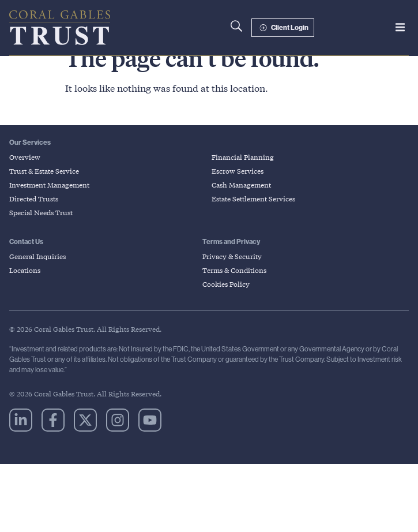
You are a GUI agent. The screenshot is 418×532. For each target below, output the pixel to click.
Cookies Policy (226, 300)
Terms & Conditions (234, 286)
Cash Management (241, 201)
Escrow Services (238, 187)
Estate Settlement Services (253, 215)
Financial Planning (243, 173)
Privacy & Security (232, 273)
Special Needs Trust (41, 229)
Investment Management (49, 201)
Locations (25, 286)
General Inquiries (37, 273)
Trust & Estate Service (44, 187)
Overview (25, 173)
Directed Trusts (34, 215)
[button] (400, 27)
